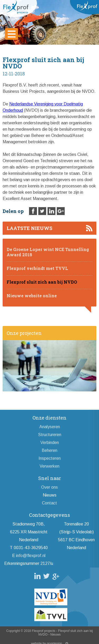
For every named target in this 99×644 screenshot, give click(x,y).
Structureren (50, 435)
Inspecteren (50, 458)
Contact (49, 503)
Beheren (49, 450)
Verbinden (50, 443)
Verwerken (49, 466)
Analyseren (50, 427)
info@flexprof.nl (31, 556)
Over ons (49, 487)
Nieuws (50, 495)
